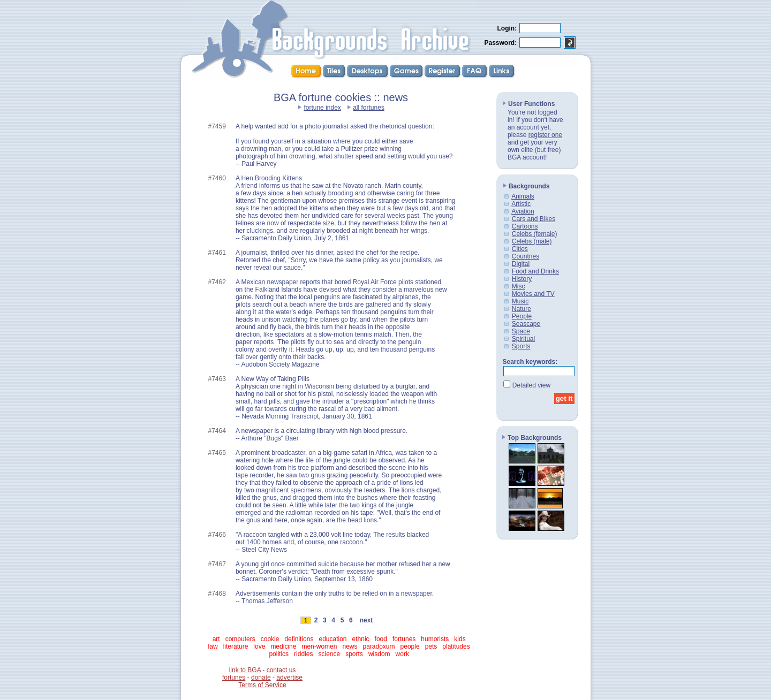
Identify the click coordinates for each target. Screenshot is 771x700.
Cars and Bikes (534, 219)
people (410, 646)
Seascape (526, 324)
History (522, 279)
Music (520, 301)
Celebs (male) (532, 241)
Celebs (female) (535, 234)
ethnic (361, 639)
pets (431, 646)
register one (545, 135)
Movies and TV (533, 294)
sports (354, 654)
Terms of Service (262, 685)
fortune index (322, 108)
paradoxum (379, 646)
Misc (519, 286)
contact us (281, 670)
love (259, 646)
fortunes (404, 639)
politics (279, 654)
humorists (435, 639)
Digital (521, 264)
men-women (319, 646)
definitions (299, 639)
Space (521, 331)
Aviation (523, 211)
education (332, 639)
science (329, 654)
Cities (520, 249)
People (522, 316)
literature (236, 646)
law (213, 646)
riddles (303, 654)
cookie (270, 639)
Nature (521, 309)
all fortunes (369, 108)
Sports (521, 346)
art (216, 639)
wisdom (379, 654)
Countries (526, 256)
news (350, 646)
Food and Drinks (535, 271)
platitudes (456, 646)
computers (240, 639)
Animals (523, 196)
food (381, 639)
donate (261, 678)
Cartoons (525, 226)
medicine (283, 646)
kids (460, 639)
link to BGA (245, 670)
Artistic (521, 204)
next (366, 620)
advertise (289, 678)
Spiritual (523, 339)
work (402, 654)
